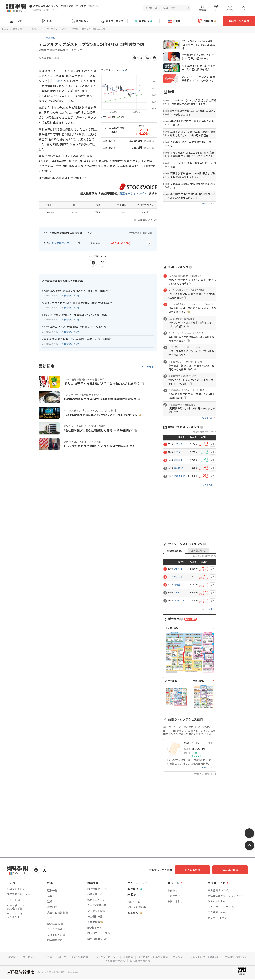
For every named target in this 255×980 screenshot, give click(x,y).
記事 (48, 21)
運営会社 (10, 957)
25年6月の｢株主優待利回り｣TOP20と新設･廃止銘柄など (77, 291)
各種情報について (147, 220)
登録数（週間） (175, 551)
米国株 (175, 21)
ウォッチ (230, 8)
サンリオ (178, 577)
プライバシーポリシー (105, 957)
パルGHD (178, 468)
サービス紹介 (28, 957)
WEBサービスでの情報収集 (72, 957)
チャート (216, 8)
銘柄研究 (80, 21)
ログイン (244, 8)
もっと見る (148, 367)
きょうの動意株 (34, 29)
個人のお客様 (197, 870)
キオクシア (179, 476)
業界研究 (143, 21)
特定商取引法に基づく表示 (153, 957)
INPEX (177, 593)
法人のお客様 (232, 870)
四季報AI (207, 21)
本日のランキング (71, 295)
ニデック (178, 444)
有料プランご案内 (239, 21)
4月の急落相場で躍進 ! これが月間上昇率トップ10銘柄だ (77, 339)
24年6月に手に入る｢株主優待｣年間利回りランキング (74, 327)
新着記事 (17, 29)
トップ (16, 21)
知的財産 (128, 957)
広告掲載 (46, 957)
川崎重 (177, 585)
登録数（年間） (199, 551)
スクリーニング (112, 21)
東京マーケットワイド (133, 194)
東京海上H (179, 460)
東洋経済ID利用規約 (238, 957)
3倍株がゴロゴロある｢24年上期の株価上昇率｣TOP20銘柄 (77, 303)
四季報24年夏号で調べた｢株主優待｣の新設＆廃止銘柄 (75, 315)
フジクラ (178, 569)
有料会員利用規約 (115, 960)
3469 (123, 70)
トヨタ (177, 452)
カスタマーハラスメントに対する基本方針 (198, 957)
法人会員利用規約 (140, 960)
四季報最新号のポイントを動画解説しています (59, 6)
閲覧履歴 (203, 8)
